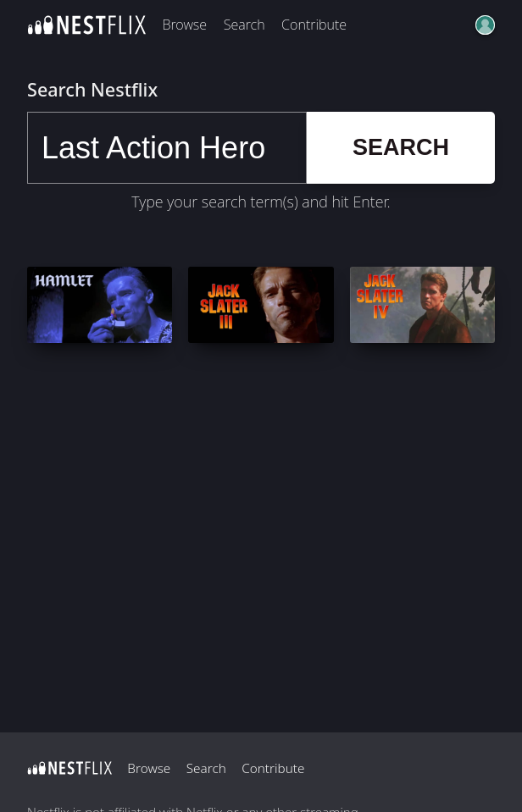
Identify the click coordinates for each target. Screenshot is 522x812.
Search (244, 25)
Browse (184, 25)
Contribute (314, 25)
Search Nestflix (92, 89)
